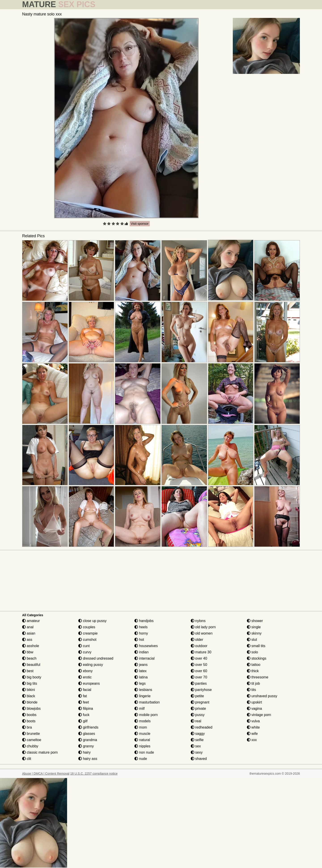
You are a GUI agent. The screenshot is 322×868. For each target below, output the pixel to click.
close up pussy (92, 621)
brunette (31, 734)
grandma (88, 740)
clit (27, 759)
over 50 (199, 665)
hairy (84, 752)
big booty (32, 677)
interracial (144, 658)
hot (139, 640)
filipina (86, 709)
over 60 (199, 671)
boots (29, 721)
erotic (85, 677)
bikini (29, 690)
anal (28, 627)
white (253, 727)
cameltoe (32, 740)
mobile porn (146, 715)
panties (199, 683)
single (254, 627)
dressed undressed (96, 658)
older (197, 640)
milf (139, 709)
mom (141, 727)
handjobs (144, 621)
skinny (254, 633)
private (198, 709)
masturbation (147, 702)
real (196, 721)
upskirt (254, 702)
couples (87, 627)
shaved (199, 759)
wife (252, 734)
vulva (253, 721)
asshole (31, 646)
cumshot (87, 640)
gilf (83, 721)
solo (252, 652)
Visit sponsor (140, 224)
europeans (89, 683)
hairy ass (88, 759)
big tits (30, 683)
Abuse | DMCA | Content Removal (46, 774)
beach (29, 658)
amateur (31, 621)
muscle (142, 734)
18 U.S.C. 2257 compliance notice (94, 774)
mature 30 (201, 652)
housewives (146, 646)
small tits (256, 646)
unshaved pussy (262, 696)
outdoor (199, 646)
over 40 (199, 658)
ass (27, 640)
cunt (84, 646)
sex (196, 746)
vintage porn (259, 715)
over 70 (199, 677)
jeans (141, 665)
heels (141, 627)
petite (197, 696)
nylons (198, 621)
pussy (198, 715)
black (29, 696)
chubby (30, 746)
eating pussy (91, 665)
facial (85, 690)
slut (252, 640)
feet (84, 702)
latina (141, 677)
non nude (144, 752)
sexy (197, 752)
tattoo (254, 665)
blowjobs (31, 709)
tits (251, 690)
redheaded (202, 727)
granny (86, 746)
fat (83, 696)
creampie (88, 633)
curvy (85, 652)
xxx (252, 740)
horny (141, 633)
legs (140, 683)
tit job (253, 683)
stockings (257, 658)
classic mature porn (40, 752)
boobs (29, 715)
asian (29, 633)
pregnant (200, 702)
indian (141, 652)
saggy (198, 734)
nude (141, 759)
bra (27, 727)
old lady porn (203, 627)
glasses (87, 734)
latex (140, 671)
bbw (28, 652)
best (28, 671)
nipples (142, 746)
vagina (254, 709)
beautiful (31, 665)
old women (202, 633)
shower (255, 621)
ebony (85, 671)
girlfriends (88, 727)
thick (253, 671)
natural (142, 740)
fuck (84, 715)
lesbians (143, 690)
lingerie (142, 696)
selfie (197, 740)
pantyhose (201, 690)
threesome (258, 677)
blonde (30, 702)
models (142, 721)
